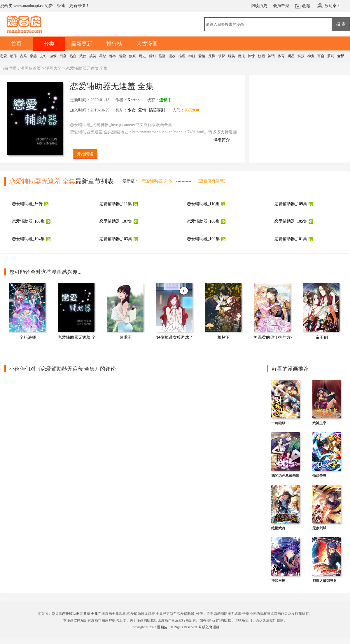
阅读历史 (259, 6)
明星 (291, 56)
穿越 (33, 56)
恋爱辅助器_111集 (116, 204)
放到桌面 (332, 6)
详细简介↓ (223, 140)
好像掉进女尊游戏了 (175, 337)
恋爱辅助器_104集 (28, 239)
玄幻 (43, 56)
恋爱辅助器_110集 (203, 204)
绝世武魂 (278, 528)
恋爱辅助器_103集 (116, 239)
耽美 (232, 56)
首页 (16, 44)
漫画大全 (53, 68)
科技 (301, 56)
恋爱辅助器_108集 (28, 221)
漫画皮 (162, 627)
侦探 (222, 56)
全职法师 (28, 337)
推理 (182, 56)
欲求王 (126, 337)
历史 (142, 56)
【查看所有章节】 (211, 181)
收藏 (306, 6)
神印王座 (278, 581)
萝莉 (331, 56)
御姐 (192, 56)
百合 (321, 56)
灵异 (212, 56)
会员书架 (281, 6)
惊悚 (251, 56)
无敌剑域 (319, 528)
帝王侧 (322, 337)
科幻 (152, 56)
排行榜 (114, 44)
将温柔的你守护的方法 (274, 337)
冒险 (123, 56)
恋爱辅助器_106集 (203, 221)
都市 (113, 56)
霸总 (103, 56)
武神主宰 (319, 423)
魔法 (242, 56)
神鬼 (311, 56)
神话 (271, 56)
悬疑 (162, 56)
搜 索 (341, 24)
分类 (49, 44)
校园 (261, 56)
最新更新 (82, 44)
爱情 (202, 56)
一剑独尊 (278, 423)
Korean (133, 100)
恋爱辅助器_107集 (116, 221)
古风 (23, 56)
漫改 (172, 56)
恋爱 (3, 56)
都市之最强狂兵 (325, 581)
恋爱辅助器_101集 (291, 239)
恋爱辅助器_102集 (203, 239)
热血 (73, 56)
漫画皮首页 (31, 68)
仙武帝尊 (319, 476)
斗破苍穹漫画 (209, 627)
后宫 (63, 56)
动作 (13, 56)
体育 (281, 56)
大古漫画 (147, 44)
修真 (132, 56)
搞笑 (93, 56)
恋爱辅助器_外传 (157, 181)
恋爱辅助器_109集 (291, 204)
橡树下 (224, 337)
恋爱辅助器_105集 (291, 221)
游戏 (53, 56)
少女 (132, 110)
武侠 (83, 56)
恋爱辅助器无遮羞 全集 (79, 337)
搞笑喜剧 (157, 110)
